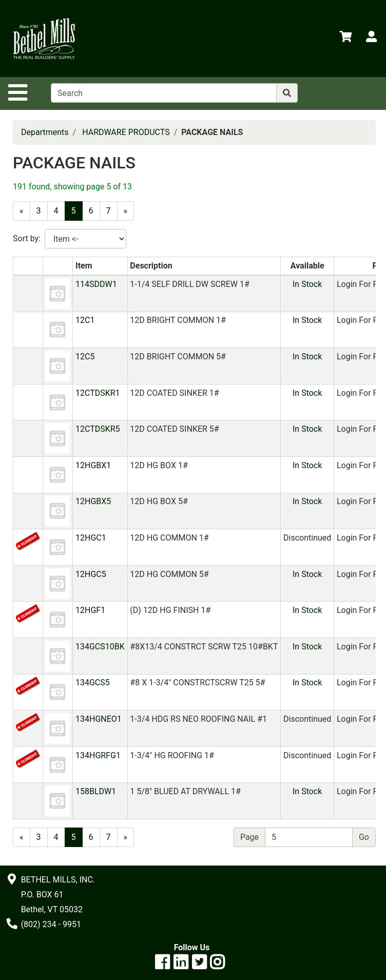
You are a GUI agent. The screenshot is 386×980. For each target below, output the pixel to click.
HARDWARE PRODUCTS (126, 132)
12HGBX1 (93, 465)
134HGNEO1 (99, 719)
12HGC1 (91, 538)
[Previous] (22, 211)
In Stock (307, 284)
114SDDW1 (96, 284)
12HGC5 (91, 574)
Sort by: (27, 238)
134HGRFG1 (98, 755)
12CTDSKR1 (98, 393)
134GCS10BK (100, 647)
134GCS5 (93, 683)
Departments (45, 132)
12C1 (85, 320)
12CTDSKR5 (98, 429)
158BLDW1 (96, 791)
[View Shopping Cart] (345, 38)
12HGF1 (90, 610)
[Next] (126, 211)
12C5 (85, 357)
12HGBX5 (93, 501)
